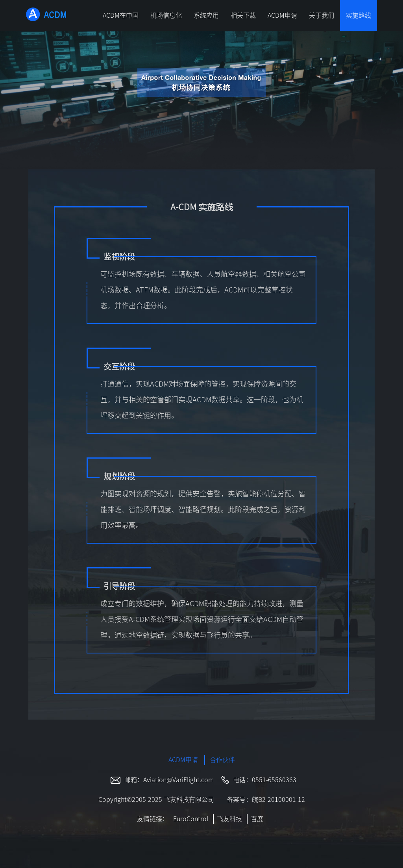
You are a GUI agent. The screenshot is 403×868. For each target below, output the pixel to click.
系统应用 (206, 15)
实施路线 (359, 15)
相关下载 (243, 15)
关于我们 (322, 15)
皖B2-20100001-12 (278, 800)
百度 (257, 819)
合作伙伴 (222, 760)
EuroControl (191, 819)
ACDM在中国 (121, 15)
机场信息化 (166, 15)
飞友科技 (229, 819)
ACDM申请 (282, 15)
